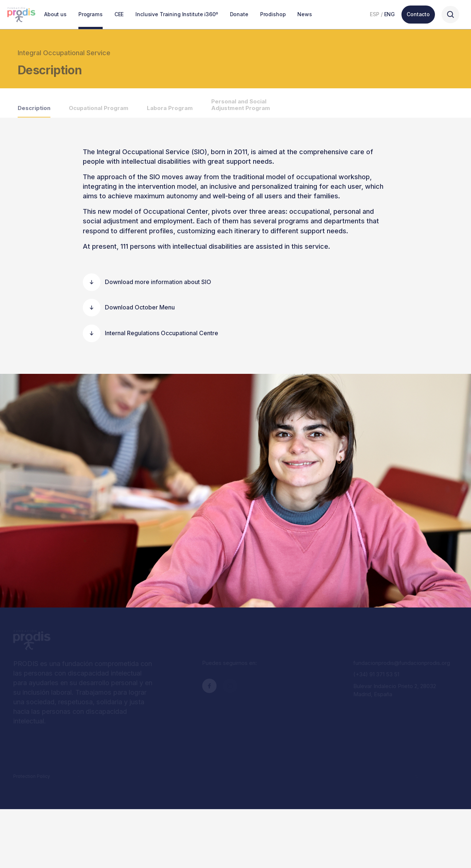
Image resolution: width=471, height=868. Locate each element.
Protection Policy (32, 776)
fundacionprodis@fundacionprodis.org (402, 663)
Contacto (418, 14)
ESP (375, 14)
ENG (390, 14)
